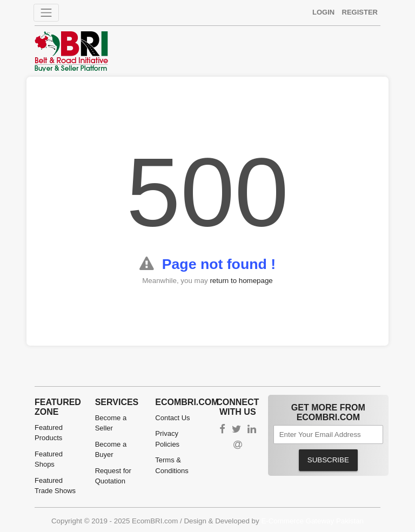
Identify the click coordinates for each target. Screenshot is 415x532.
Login (323, 12)
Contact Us (172, 418)
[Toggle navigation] (46, 13)
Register (360, 12)
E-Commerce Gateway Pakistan (312, 521)
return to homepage (241, 281)
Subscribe (328, 460)
